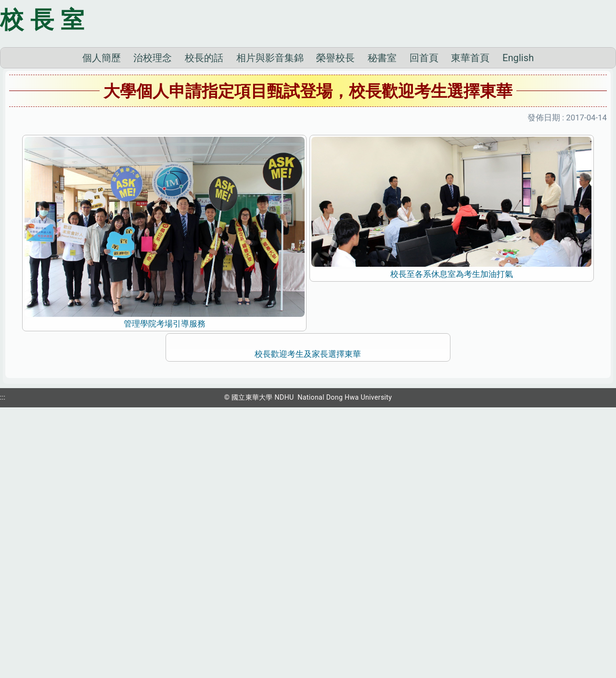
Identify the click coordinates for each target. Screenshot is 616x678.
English (518, 192)
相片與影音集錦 (270, 192)
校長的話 (204, 192)
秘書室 (382, 192)
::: (3, 665)
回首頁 (424, 192)
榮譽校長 (335, 192)
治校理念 (153, 192)
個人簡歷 (102, 192)
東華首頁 (470, 192)
